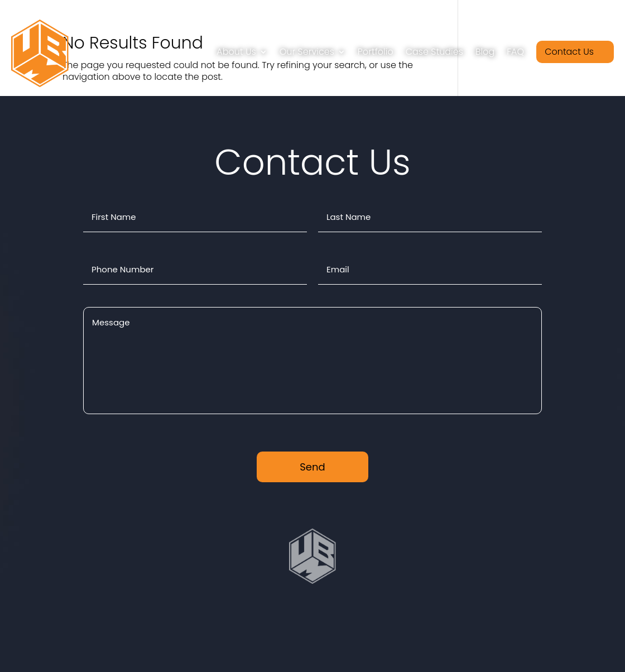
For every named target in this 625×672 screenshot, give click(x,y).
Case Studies (434, 52)
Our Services (307, 52)
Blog (485, 52)
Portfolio (376, 52)
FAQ (515, 52)
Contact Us (569, 52)
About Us (236, 52)
